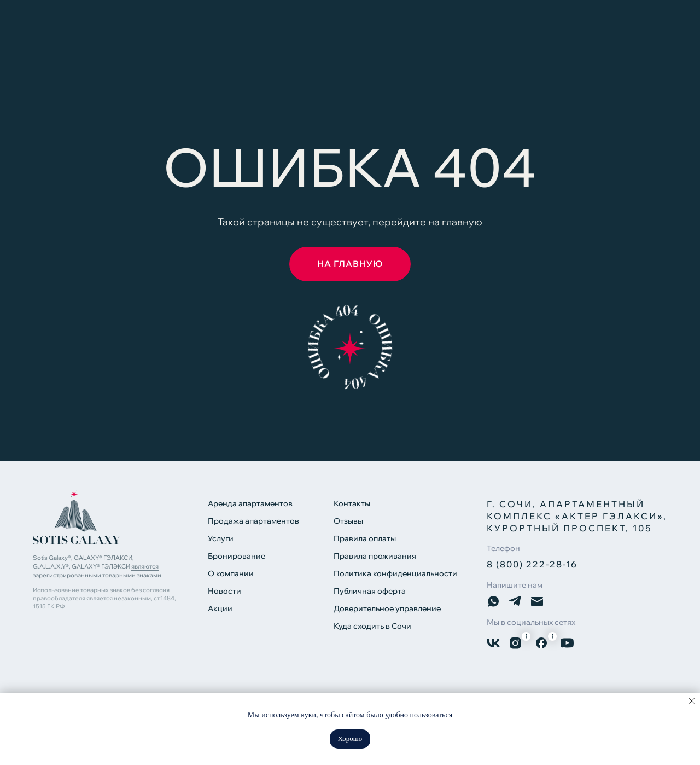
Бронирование (237, 556)
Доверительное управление (387, 608)
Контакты (352, 503)
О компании (231, 573)
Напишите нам (515, 585)
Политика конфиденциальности (395, 573)
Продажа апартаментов (253, 521)
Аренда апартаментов (250, 503)
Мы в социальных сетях (531, 622)
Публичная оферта (370, 591)
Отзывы (348, 521)
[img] (77, 517)
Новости (224, 591)
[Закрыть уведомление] (692, 701)
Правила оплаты (365, 538)
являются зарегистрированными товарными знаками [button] (97, 571)
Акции (220, 608)
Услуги (221, 538)
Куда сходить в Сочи (372, 626)
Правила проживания (375, 556)
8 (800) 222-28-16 (532, 564)
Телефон (503, 548)
